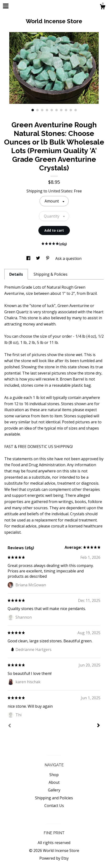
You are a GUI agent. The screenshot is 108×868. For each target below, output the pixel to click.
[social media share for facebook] (29, 258)
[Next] (98, 726)
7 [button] (61, 110)
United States (60, 191)
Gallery (54, 790)
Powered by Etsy (54, 858)
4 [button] (47, 110)
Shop (54, 775)
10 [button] (76, 110)
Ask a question (68, 258)
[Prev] (10, 726)
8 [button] (66, 110)
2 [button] (37, 110)
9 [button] (71, 110)
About (54, 782)
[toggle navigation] (6, 6)
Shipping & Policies (51, 274)
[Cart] (103, 7)
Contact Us (54, 806)
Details (16, 274)
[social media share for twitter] (39, 258)
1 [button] (33, 110)
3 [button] (42, 110)
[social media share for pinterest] (48, 258)
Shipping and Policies (54, 798)
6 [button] (57, 110)
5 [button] (52, 110)
